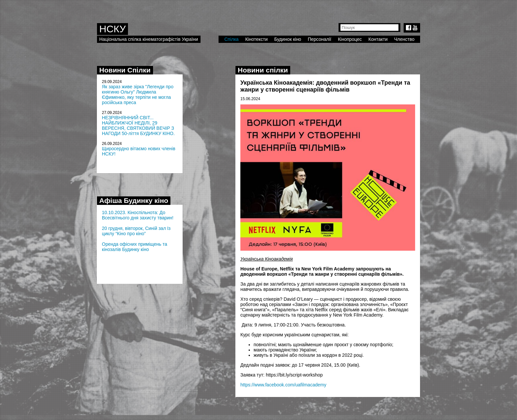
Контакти (378, 39)
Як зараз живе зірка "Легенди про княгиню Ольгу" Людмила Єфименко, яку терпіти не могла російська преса (138, 95)
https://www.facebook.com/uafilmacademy (283, 385)
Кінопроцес (350, 39)
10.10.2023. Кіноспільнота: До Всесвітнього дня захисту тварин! (138, 215)
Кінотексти (257, 39)
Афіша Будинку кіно (134, 200)
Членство (405, 39)
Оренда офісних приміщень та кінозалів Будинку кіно (135, 247)
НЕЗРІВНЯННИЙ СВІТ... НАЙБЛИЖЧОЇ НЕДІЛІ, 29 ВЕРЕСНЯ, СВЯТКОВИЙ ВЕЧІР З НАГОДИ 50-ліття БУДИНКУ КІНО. (138, 126)
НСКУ (112, 29)
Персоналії (319, 39)
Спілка (231, 39)
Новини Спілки (125, 70)
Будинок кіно (288, 39)
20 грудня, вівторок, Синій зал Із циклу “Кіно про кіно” (136, 231)
